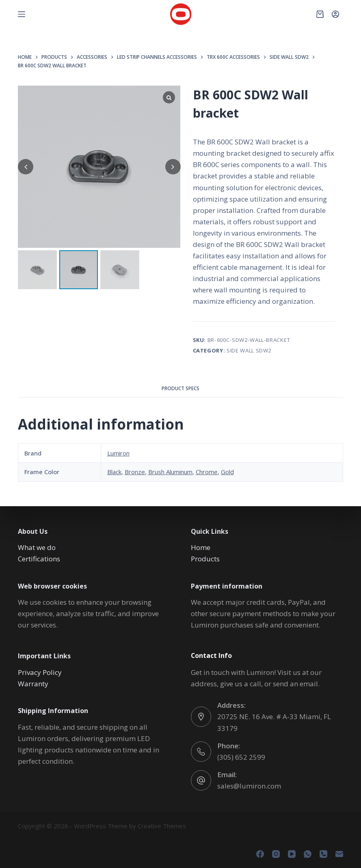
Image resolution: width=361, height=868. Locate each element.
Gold (227, 472)
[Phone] (323, 854)
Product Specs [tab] (180, 388)
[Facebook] (260, 854)
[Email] (339, 854)
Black (114, 472)
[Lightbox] (169, 97)
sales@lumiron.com (249, 786)
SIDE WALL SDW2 (249, 350)
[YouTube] (292, 854)
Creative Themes (162, 826)
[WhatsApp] (308, 854)
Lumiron (118, 453)
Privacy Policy (40, 672)
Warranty (33, 684)
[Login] (335, 14)
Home (201, 547)
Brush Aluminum (170, 472)
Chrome (207, 472)
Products (205, 559)
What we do (37, 547)
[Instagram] (276, 854)
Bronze (135, 472)
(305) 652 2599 (241, 757)
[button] (173, 167)
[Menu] (22, 14)
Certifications (39, 559)
